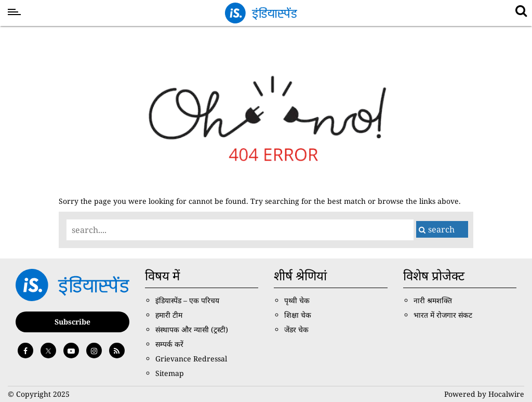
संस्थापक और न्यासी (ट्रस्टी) (192, 329)
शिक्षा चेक (298, 315)
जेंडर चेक (296, 329)
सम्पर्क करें (169, 344)
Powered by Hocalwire (484, 394)
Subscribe (72, 322)
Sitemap (170, 373)
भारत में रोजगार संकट (443, 315)
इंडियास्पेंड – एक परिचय (187, 300)
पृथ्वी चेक (297, 300)
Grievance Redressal (191, 359)
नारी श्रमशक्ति (433, 300)
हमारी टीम (169, 315)
